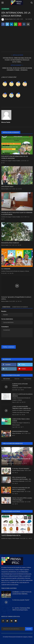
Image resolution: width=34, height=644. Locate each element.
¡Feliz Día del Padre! (7, 186)
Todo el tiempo (27, 379)
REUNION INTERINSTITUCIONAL (20, 431)
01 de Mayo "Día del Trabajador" (21, 468)
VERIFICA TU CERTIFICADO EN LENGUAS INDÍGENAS (22, 395)
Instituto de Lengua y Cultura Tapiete (10, 538)
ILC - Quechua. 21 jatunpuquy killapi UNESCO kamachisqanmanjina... (21, 609)
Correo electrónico (7, 319)
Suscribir (29, 629)
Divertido (24, 89)
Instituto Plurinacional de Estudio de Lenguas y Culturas (15, 271)
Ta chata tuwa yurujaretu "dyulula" (21, 600)
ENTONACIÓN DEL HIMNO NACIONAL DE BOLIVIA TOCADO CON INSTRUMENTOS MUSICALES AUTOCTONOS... (17, 60)
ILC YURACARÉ (5, 9)
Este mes (17, 379)
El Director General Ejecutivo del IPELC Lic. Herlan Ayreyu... (21, 489)
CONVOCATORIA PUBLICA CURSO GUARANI (21, 420)
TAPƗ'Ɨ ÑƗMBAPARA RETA (11, 535)
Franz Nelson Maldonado (18, 481)
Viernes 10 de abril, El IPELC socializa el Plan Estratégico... (22, 499)
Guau (18, 100)
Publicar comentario (9, 347)
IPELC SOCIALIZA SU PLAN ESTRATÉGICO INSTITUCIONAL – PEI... (22, 478)
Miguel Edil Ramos (17, 433)
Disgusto (11, 89)
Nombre (4, 311)
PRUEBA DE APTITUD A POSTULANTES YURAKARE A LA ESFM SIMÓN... (17, 213)
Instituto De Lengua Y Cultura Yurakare (11, 161)
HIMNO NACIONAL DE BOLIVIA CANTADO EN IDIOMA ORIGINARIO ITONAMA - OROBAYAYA (17, 69)
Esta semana (7, 379)
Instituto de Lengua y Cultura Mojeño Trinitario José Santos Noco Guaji (21, 411)
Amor (18, 89)
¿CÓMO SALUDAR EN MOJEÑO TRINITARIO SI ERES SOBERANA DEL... (22, 407)
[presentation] (13, 341)
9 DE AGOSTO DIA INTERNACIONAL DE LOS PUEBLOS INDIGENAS (15, 157)
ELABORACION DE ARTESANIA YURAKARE (20, 385)
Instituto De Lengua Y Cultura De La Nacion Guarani (21, 424)
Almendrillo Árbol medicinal (10, 243)
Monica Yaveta (7, 19)
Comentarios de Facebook (20, 307)
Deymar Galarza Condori (8, 463)
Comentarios (6, 307)
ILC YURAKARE (6, 269)
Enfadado (5, 100)
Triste (11, 100)
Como (4, 89)
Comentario (5, 327)
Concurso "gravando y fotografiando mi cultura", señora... (16, 298)
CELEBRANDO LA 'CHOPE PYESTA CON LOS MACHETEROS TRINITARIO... (22, 593)
